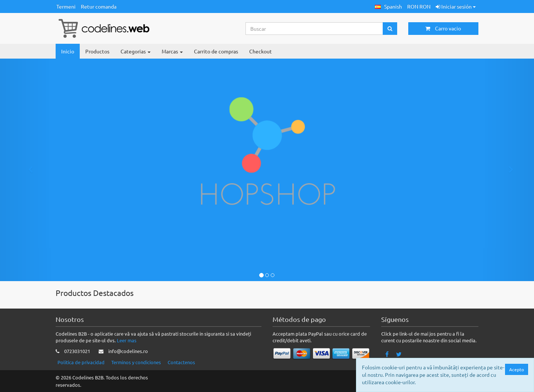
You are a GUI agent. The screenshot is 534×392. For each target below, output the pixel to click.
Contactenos (181, 362)
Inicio (68, 51)
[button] (388, 6)
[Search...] (314, 29)
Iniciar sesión (456, 6)
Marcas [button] (172, 51)
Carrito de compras (216, 51)
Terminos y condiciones (136, 362)
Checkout (261, 51)
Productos (97, 51)
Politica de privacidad (81, 362)
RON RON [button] (419, 6)
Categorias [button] (136, 51)
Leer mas (127, 340)
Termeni (66, 6)
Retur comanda (99, 6)
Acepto (518, 369)
